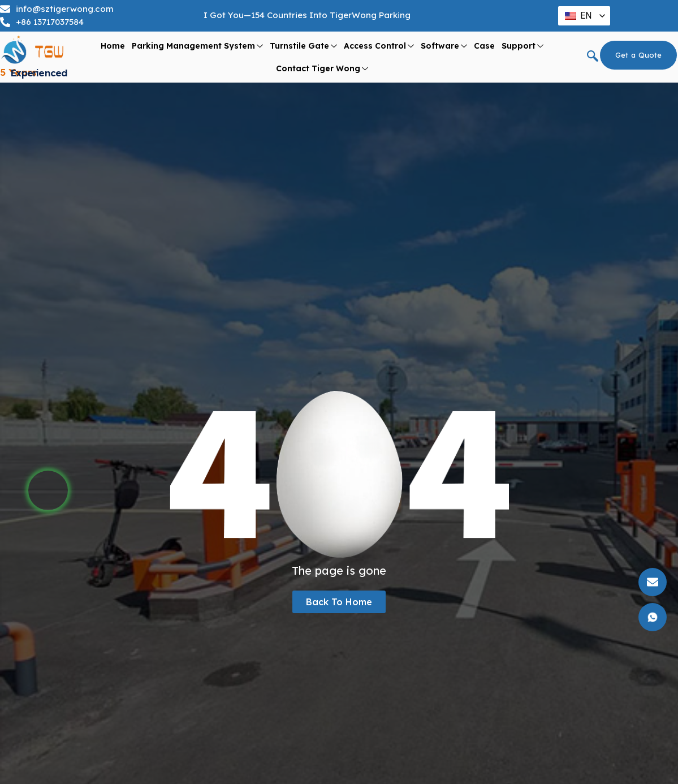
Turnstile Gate (303, 46)
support (522, 46)
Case (484, 46)
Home (113, 46)
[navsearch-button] (593, 57)
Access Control (379, 46)
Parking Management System (197, 46)
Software (444, 46)
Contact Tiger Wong (322, 69)
